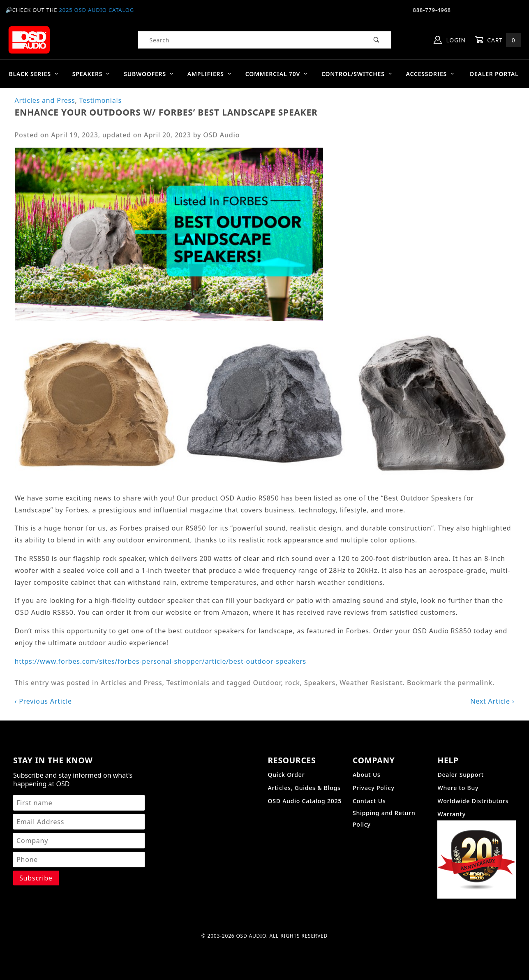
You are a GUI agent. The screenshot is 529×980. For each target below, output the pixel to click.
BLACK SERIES (34, 74)
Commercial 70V (277, 74)
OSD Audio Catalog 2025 (305, 801)
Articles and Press (45, 100)
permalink (475, 683)
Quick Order (286, 775)
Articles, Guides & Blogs (304, 788)
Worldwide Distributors (473, 801)
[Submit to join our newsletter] (36, 878)
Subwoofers (149, 74)
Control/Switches (357, 74)
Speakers (91, 74)
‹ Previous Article (43, 701)
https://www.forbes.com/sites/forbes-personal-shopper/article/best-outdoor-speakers (161, 661)
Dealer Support (461, 775)
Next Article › (492, 701)
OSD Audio (221, 135)
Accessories (430, 74)
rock (293, 683)
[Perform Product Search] (377, 40)
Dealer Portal (494, 74)
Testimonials (100, 100)
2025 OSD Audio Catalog (96, 10)
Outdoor (267, 683)
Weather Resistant (371, 683)
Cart (498, 40)
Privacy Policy (374, 788)
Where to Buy (458, 788)
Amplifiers (209, 74)
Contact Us (369, 801)
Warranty (451, 814)
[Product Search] (251, 40)
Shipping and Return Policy (384, 819)
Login (450, 40)
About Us (367, 775)
